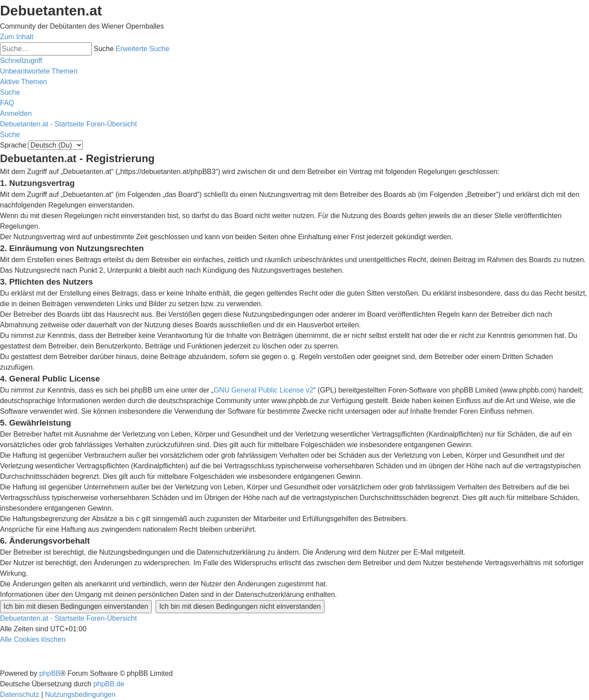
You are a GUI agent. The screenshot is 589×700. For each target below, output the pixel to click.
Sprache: (14, 145)
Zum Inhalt (17, 37)
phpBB (50, 673)
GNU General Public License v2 (264, 390)
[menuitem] (39, 71)
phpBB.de (109, 684)
